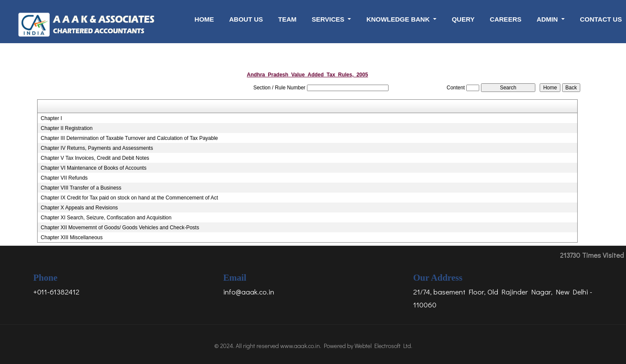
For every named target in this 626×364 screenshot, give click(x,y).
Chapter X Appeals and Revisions (79, 208)
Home (204, 19)
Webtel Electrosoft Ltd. (383, 346)
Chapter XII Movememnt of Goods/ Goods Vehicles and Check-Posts (120, 228)
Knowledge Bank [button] (399, 19)
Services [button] (329, 19)
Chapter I (51, 118)
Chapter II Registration (66, 128)
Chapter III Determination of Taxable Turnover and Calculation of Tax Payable (129, 138)
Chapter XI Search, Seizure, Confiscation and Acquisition (106, 218)
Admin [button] (548, 19)
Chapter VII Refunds (64, 178)
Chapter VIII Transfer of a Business (81, 188)
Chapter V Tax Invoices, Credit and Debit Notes (95, 158)
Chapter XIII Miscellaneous (71, 237)
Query (463, 19)
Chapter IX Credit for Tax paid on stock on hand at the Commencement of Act (129, 198)
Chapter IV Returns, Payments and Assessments (97, 148)
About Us (246, 19)
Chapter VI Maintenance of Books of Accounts (93, 168)
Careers (505, 19)
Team (287, 19)
